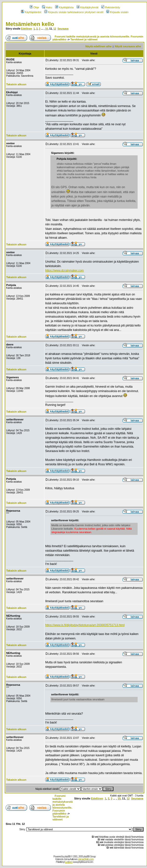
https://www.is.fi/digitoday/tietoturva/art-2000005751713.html (85, 625)
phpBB (67, 857)
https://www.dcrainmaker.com (64, 271)
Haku (47, 7)
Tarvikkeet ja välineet (84, 39)
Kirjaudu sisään (117, 12)
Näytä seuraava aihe (128, 46)
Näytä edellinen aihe (99, 46)
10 (47, 29)
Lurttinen (69, 862)
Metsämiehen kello (30, 24)
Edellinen (26, 29)
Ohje (34, 7)
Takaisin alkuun (16, 84)
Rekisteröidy (111, 7)
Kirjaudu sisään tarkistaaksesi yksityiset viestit (74, 12)
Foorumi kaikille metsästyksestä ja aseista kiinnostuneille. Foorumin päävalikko (63, 805)
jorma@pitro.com (86, 859)
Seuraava (63, 29)
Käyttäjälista (64, 7)
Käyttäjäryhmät (87, 7)
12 (55, 29)
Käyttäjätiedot (31, 12)
